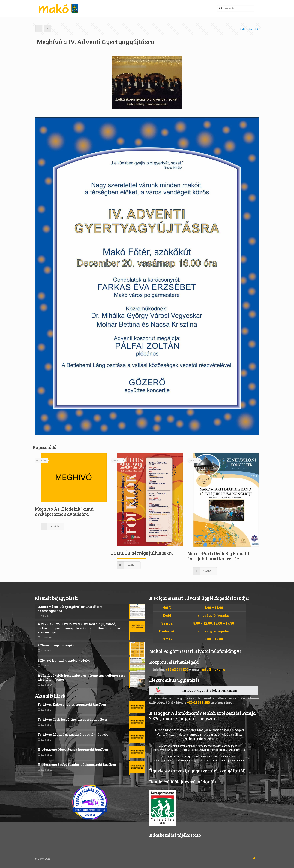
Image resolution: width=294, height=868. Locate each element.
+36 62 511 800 (177, 669)
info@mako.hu (214, 669)
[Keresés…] (236, 8)
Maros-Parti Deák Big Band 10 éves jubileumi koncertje (218, 556)
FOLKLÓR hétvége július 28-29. (142, 553)
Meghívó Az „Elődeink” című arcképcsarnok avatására (64, 511)
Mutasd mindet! (249, 29)
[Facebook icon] (254, 859)
